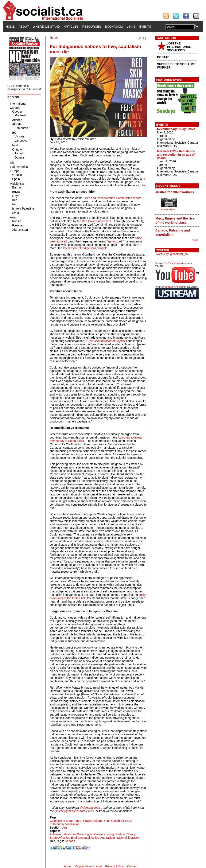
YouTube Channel (173, 263)
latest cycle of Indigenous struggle (85, 248)
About (24, 27)
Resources (92, 27)
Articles (71, 27)
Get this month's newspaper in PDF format (24, 87)
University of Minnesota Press (74, 811)
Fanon (78, 821)
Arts (65, 828)
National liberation (128, 838)
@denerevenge (90, 808)
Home (10, 27)
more (195, 240)
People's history (104, 834)
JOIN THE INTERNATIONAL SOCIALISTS (179, 47)
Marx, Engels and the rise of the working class (175, 220)
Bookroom (114, 27)
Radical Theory (125, 834)
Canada (70, 841)
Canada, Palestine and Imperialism (173, 232)
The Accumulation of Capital (107, 341)
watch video (168, 210)
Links (131, 27)
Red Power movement (97, 221)
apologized (115, 241)
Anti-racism (108, 838)
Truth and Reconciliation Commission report (112, 198)
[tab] (177, 192)
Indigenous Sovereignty (77, 834)
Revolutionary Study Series (176, 129)
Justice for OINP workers (175, 192)
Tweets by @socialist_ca (172, 254)
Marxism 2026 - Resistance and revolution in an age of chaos (176, 155)
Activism (55, 834)
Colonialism (57, 821)
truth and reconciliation (65, 824)
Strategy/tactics (60, 838)
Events (145, 27)
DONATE (163, 57)
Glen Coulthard (114, 821)
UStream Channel (174, 287)
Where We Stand (46, 27)
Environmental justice (85, 838)
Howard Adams (93, 821)
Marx (69, 821)
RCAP (129, 821)
